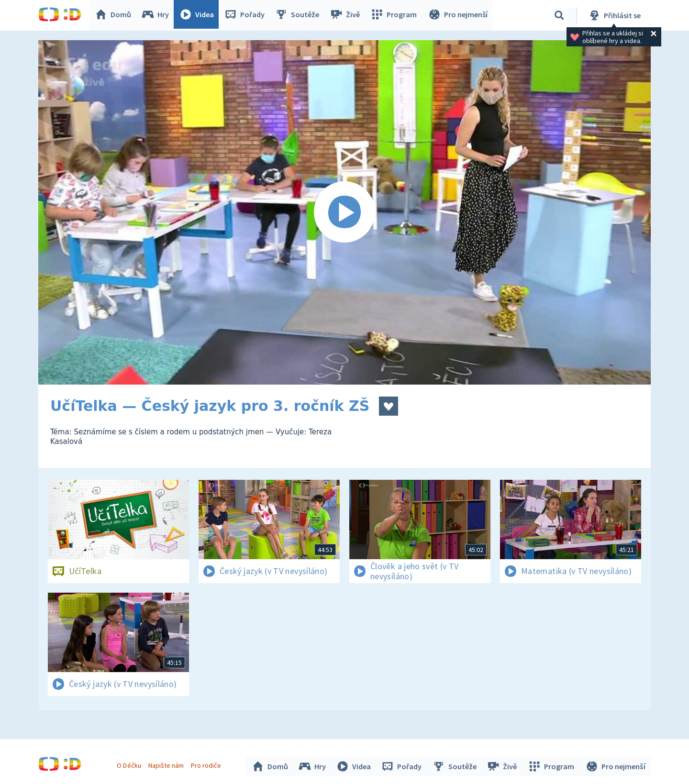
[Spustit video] (344, 212)
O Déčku (130, 764)
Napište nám (167, 764)
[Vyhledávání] (559, 15)
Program (395, 15)
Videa (199, 15)
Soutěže (300, 15)
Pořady (247, 15)
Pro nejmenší (458, 15)
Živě (347, 15)
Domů (115, 15)
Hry (158, 15)
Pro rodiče (207, 764)
